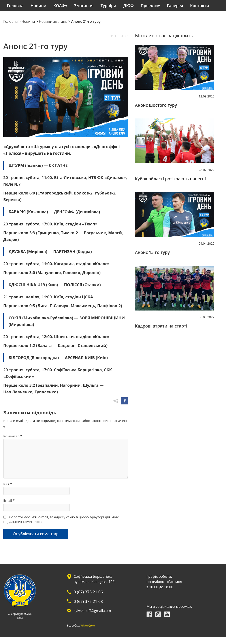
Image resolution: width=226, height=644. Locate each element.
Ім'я (8, 484)
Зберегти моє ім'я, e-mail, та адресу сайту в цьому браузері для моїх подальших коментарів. (61, 519)
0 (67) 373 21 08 (72, 601)
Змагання (84, 6)
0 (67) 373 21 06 (72, 592)
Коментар (13, 436)
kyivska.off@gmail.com (76, 611)
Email (9, 500)
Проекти (149, 6)
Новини (39, 6)
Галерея (175, 6)
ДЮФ (129, 6)
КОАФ (59, 6)
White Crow (71, 626)
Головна (15, 6)
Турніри (108, 6)
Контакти (200, 6)
